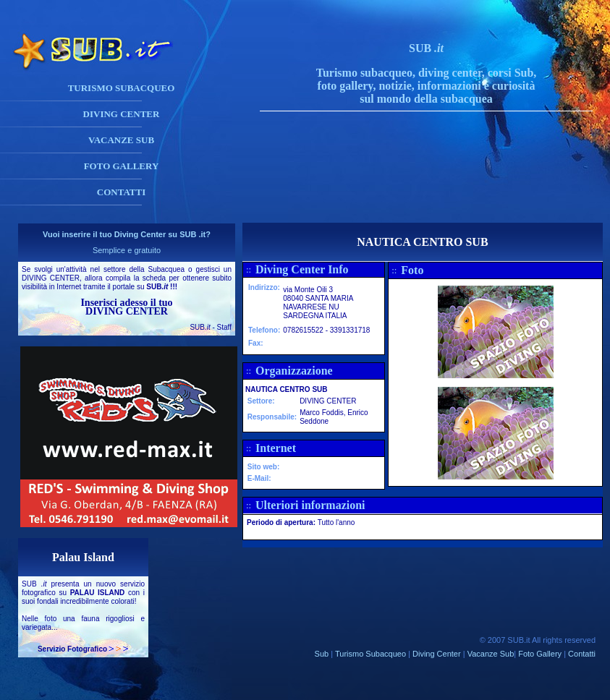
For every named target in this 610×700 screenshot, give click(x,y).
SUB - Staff (211, 327)
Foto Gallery (540, 654)
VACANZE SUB (121, 140)
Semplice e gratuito (127, 250)
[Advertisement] (441, 190)
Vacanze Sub (491, 654)
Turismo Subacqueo (370, 654)
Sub (322, 654)
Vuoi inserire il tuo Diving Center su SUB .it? (127, 234)
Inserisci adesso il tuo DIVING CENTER (126, 307)
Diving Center (437, 654)
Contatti (582, 654)
